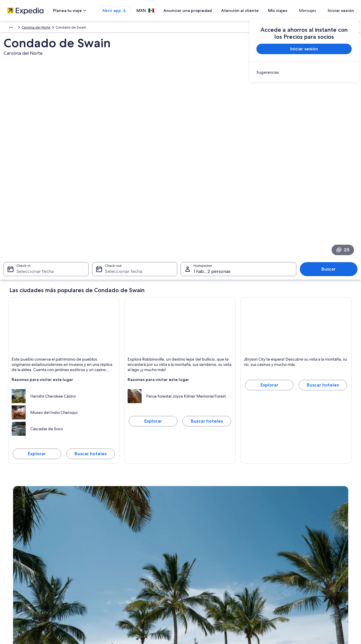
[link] (304, 72)
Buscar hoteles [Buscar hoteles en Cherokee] (91, 362)
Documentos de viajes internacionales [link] (305, 570)
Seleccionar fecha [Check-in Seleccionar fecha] (37, 180)
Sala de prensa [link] (21, 580)
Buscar (327, 178)
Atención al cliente (257, 10)
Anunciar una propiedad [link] (29, 542)
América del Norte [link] (20, 28)
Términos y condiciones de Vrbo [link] (212, 561)
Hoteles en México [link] (113, 533)
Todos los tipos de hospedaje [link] (121, 580)
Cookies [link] (193, 533)
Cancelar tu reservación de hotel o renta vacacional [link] (315, 542)
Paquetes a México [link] (113, 552)
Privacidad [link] (195, 524)
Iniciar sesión (341, 10)
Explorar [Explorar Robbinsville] (153, 330)
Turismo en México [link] (113, 524)
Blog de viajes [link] (109, 589)
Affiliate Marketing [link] (24, 570)
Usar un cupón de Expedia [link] (296, 561)
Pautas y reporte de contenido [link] (211, 570)
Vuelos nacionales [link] (112, 561)
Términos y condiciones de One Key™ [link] (216, 552)
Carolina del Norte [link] (84, 28)
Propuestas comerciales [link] (28, 552)
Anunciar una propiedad (205, 10)
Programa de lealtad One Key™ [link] (122, 598)
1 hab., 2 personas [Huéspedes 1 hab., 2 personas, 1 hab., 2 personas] (212, 180)
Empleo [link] (15, 533)
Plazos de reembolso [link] (291, 552)
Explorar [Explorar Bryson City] (269, 294)
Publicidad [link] (18, 561)
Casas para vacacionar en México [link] (124, 542)
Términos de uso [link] (199, 542)
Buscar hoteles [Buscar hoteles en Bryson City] (323, 294)
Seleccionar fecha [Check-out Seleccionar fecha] (125, 180)
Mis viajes (295, 10)
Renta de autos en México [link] (118, 570)
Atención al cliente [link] (289, 524)
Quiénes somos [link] (22, 524)
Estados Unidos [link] (52, 28)
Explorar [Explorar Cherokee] (37, 362)
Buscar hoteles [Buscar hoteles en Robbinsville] (207, 330)
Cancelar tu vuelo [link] (288, 533)
